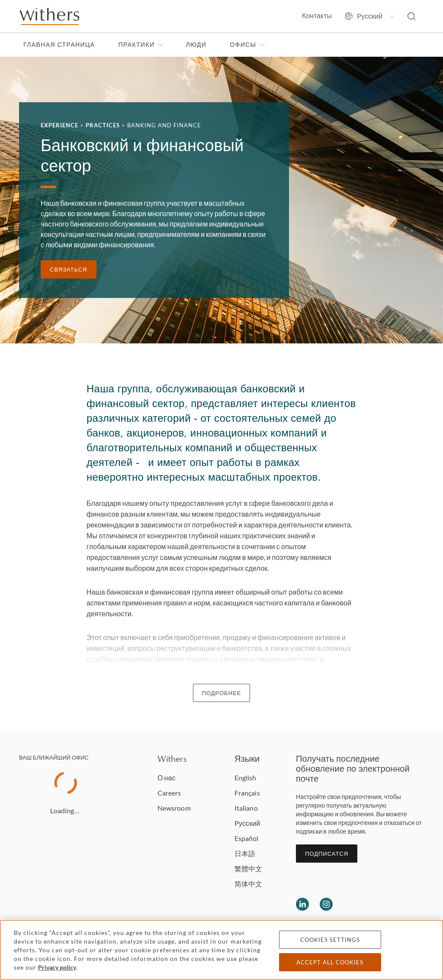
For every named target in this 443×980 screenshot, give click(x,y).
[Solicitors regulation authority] (401, 904)
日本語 (245, 853)
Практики (141, 44)
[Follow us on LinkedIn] (302, 904)
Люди (196, 44)
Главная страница (59, 44)
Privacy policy (57, 967)
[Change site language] (370, 16)
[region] (221, 950)
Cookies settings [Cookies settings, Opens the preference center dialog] (330, 940)
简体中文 (248, 884)
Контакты (317, 16)
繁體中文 (248, 868)
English (246, 778)
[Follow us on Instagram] (326, 904)
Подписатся (327, 854)
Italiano (246, 808)
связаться (69, 269)
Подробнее (222, 693)
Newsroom (174, 808)
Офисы (247, 44)
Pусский (247, 823)
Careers (169, 793)
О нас (167, 778)
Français (247, 793)
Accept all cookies (330, 962)
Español (247, 838)
